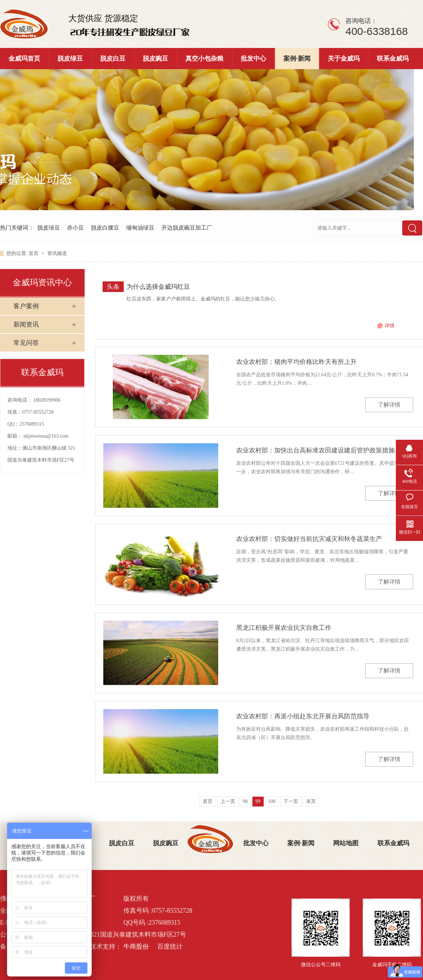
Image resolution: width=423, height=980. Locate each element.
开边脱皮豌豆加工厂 (187, 228)
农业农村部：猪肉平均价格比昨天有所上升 (296, 362)
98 (245, 801)
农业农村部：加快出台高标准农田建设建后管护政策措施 (315, 450)
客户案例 (26, 306)
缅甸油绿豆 (140, 228)
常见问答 (26, 343)
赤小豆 (75, 228)
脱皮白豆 (113, 59)
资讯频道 (57, 253)
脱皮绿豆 (70, 59)
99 (258, 801)
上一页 (228, 801)
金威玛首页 (24, 59)
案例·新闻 (297, 59)
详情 (390, 326)
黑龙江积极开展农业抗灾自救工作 (284, 628)
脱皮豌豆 (155, 59)
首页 (34, 253)
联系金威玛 (393, 59)
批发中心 (253, 59)
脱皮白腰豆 (105, 228)
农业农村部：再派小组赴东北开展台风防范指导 (303, 716)
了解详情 (389, 405)
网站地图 (346, 843)
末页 (311, 801)
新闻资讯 (26, 324)
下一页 (291, 801)
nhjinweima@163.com (46, 436)
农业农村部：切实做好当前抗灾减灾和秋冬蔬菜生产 (309, 539)
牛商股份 (136, 946)
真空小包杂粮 (204, 59)
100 (272, 801)
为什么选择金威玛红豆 (158, 287)
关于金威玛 (344, 59)
